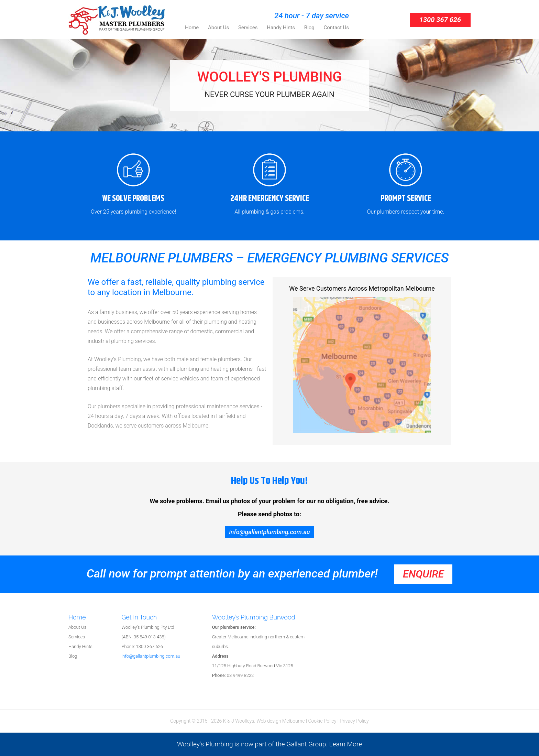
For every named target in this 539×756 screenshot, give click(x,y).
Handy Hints (80, 646)
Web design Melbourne (280, 721)
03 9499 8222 (233, 675)
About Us (77, 627)
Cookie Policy (322, 721)
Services (77, 637)
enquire (423, 574)
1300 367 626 (440, 20)
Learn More (346, 744)
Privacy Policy (354, 721)
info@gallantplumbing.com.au (269, 532)
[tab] (95, 618)
